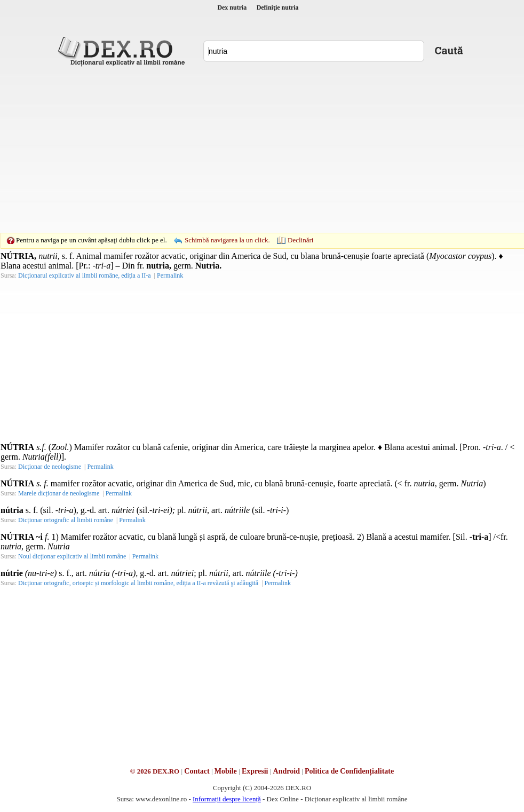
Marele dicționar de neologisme (59, 493)
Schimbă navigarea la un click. (227, 240)
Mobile (226, 771)
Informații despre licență (227, 799)
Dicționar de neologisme (50, 467)
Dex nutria (232, 7)
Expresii (255, 771)
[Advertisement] (245, 149)
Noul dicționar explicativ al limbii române (72, 556)
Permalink (170, 275)
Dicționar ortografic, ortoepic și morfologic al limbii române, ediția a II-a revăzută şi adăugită (138, 583)
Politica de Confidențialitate (349, 771)
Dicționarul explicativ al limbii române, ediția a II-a (85, 275)
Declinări (300, 240)
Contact (197, 771)
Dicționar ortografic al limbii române (66, 520)
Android (287, 771)
